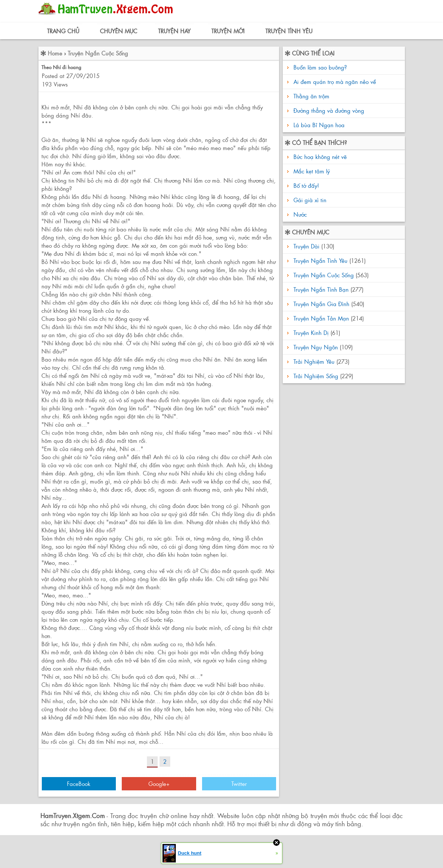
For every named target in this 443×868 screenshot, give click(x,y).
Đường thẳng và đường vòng (329, 110)
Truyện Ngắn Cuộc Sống (98, 53)
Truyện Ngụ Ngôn (316, 347)
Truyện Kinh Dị (311, 333)
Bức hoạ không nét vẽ (319, 157)
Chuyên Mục (119, 31)
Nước (299, 214)
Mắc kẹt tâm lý (311, 171)
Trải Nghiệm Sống (316, 376)
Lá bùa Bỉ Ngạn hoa (319, 125)
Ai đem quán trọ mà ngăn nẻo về (335, 82)
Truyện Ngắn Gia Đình (321, 304)
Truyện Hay (174, 31)
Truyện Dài (306, 246)
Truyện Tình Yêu (289, 31)
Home (55, 53)
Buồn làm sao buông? (320, 67)
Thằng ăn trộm (311, 96)
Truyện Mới (228, 31)
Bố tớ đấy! (305, 185)
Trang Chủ (63, 31)
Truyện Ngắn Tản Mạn (321, 318)
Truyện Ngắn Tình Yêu (320, 260)
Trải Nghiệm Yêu (314, 361)
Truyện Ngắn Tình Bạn (321, 289)
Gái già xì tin (309, 200)
